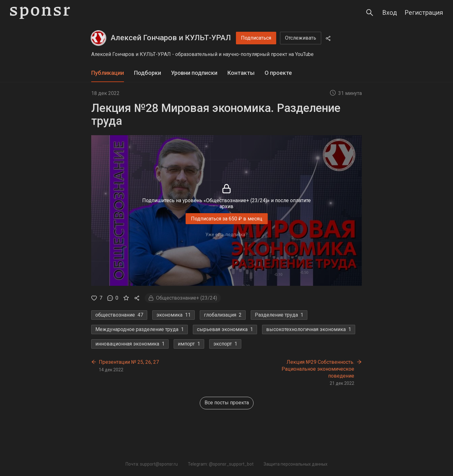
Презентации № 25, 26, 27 (129, 362)
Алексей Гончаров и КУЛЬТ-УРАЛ (171, 38)
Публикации (108, 73)
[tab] (108, 73)
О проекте (278, 73)
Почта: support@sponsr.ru (152, 464)
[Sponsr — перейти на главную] (40, 13)
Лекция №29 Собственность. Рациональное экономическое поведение (318, 369)
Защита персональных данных (296, 464)
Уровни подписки (194, 73)
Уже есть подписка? (226, 235)
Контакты (241, 73)
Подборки (148, 73)
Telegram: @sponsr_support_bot (221, 464)
